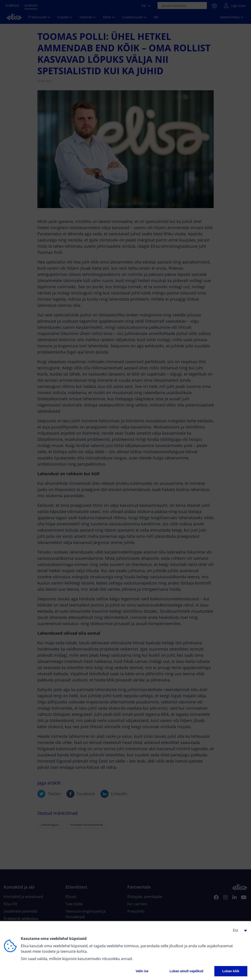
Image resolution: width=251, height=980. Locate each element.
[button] (238, 930)
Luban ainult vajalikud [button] (186, 971)
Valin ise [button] (142, 971)
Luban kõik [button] (231, 971)
